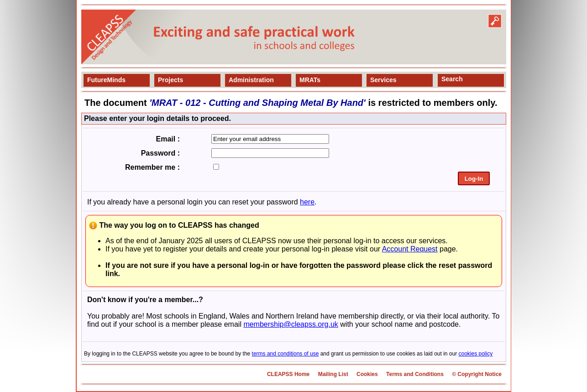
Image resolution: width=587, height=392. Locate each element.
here (307, 202)
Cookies (367, 374)
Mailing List (333, 374)
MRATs (310, 80)
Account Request (410, 249)
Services (383, 80)
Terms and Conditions (415, 374)
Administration (251, 80)
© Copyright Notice (477, 374)
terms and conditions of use (286, 354)
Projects (170, 80)
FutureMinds (106, 80)
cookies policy (476, 354)
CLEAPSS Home (288, 374)
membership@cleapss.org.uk (291, 324)
